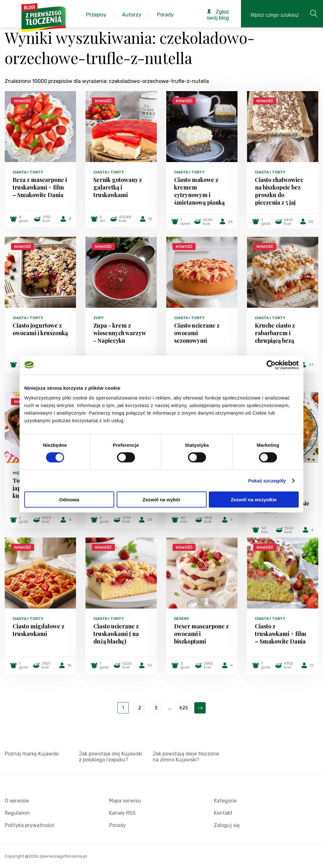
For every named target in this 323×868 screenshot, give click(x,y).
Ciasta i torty (28, 172)
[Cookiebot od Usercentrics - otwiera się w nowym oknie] (271, 365)
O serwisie (17, 801)
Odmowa (69, 500)
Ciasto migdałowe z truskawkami (38, 630)
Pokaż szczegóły (267, 480)
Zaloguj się (227, 825)
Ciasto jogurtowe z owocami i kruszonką (40, 329)
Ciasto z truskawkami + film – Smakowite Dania (281, 634)
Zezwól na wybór (161, 500)
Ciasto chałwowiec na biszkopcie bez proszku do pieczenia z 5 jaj (279, 191)
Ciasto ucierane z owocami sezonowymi (197, 333)
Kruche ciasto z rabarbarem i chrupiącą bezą (275, 333)
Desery (182, 619)
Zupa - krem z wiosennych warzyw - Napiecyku (120, 333)
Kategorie (225, 801)
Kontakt (223, 813)
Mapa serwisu (125, 801)
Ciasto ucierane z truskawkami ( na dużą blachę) (116, 634)
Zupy (99, 318)
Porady (117, 825)
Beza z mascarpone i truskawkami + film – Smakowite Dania (40, 187)
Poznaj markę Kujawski (32, 754)
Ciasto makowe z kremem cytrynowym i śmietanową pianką (199, 191)
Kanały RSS (122, 813)
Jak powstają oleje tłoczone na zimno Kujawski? (186, 757)
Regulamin (17, 813)
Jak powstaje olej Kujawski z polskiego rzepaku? (111, 757)
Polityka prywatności (29, 825)
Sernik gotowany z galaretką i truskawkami (118, 187)
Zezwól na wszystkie (254, 500)
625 (184, 708)
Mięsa (18, 473)
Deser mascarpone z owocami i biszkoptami (201, 634)
